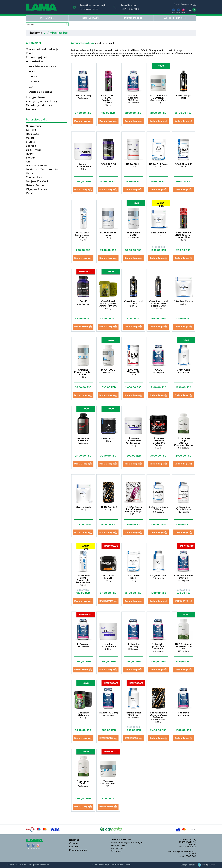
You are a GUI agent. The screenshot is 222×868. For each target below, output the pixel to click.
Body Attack (34, 150)
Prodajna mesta (78, 850)
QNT (29, 162)
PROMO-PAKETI (132, 18)
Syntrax (31, 158)
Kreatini (31, 53)
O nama (74, 843)
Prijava (177, 4)
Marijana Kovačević (38, 181)
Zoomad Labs (34, 177)
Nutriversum (33, 126)
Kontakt (74, 847)
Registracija (186, 4)
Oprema (31, 109)
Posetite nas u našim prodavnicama (93, 7)
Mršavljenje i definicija (40, 105)
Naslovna (36, 33)
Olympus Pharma (37, 189)
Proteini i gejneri (36, 57)
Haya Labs (32, 134)
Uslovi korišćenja (100, 865)
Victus (30, 173)
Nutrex (30, 154)
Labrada (31, 146)
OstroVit (31, 130)
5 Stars (30, 142)
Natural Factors (35, 185)
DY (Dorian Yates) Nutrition (43, 170)
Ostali (30, 193)
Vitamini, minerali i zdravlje (42, 49)
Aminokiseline (34, 61)
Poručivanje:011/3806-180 (130, 7)
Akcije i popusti (175, 18)
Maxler (30, 138)
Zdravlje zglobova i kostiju (42, 101)
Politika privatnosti (121, 865)
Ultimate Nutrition (37, 166)
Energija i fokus (36, 97)
